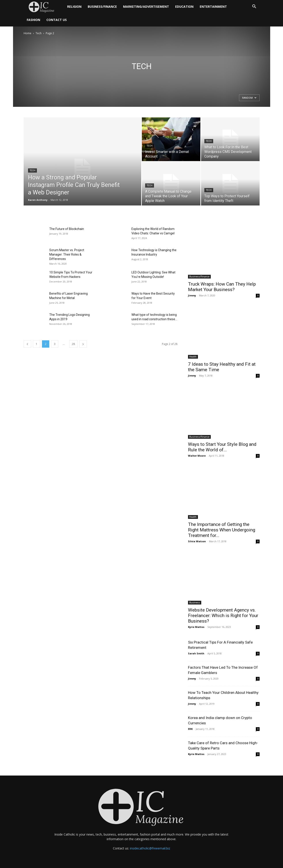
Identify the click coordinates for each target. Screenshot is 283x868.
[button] (254, 7)
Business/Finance (102, 7)
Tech (39, 33)
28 (73, 344)
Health (193, 357)
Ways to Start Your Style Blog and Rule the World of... (222, 447)
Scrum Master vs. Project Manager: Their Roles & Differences (67, 254)
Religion (74, 7)
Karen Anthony (38, 200)
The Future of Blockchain (67, 229)
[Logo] (44, 7)
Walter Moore (197, 456)
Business (195, 603)
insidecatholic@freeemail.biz (150, 848)
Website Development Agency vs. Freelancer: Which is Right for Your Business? (223, 616)
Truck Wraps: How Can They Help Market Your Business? (222, 287)
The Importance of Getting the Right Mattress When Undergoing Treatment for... (222, 530)
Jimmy (192, 295)
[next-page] (83, 344)
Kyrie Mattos (196, 627)
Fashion (33, 20)
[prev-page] (27, 344)
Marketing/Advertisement (146, 7)
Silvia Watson (197, 541)
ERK (190, 729)
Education (184, 7)
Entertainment (213, 7)
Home (28, 33)
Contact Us (57, 20)
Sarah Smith (196, 653)
